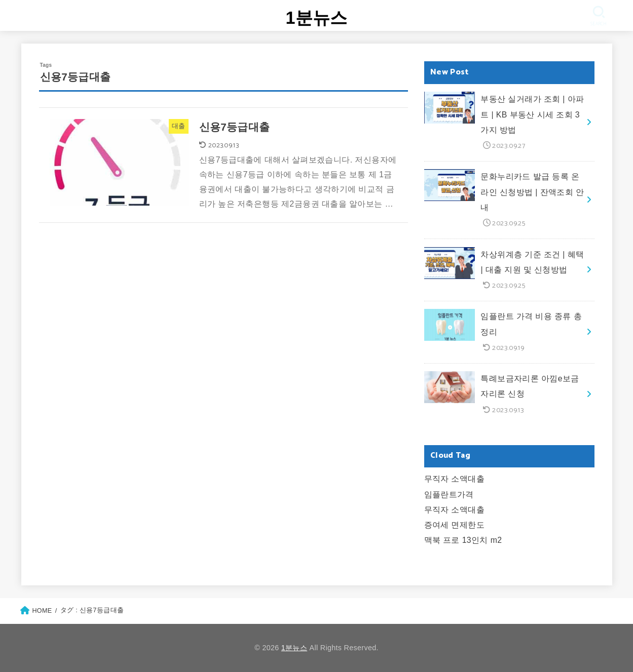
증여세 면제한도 (455, 525)
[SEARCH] (598, 16)
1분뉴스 (316, 18)
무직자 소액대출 (455, 479)
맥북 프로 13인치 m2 (463, 540)
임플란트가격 (449, 495)
